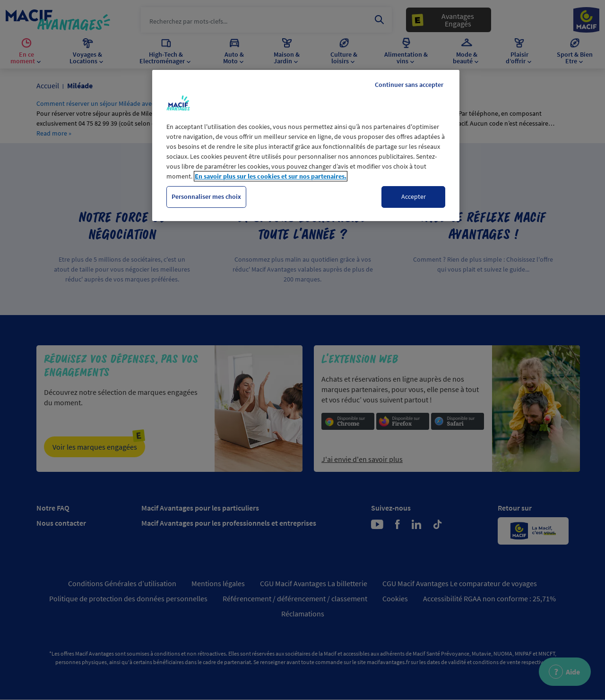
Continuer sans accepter (409, 85)
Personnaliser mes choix (206, 196)
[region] (306, 145)
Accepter (414, 196)
